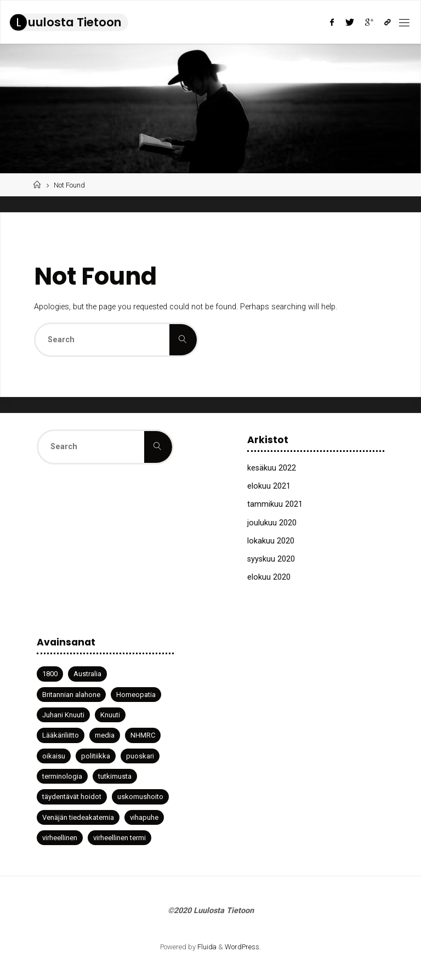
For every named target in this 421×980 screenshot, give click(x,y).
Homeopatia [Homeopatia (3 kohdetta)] (136, 695)
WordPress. (243, 947)
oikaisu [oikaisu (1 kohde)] (54, 756)
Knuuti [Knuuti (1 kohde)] (110, 715)
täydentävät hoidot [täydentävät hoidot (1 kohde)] (72, 797)
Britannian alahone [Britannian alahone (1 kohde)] (71, 695)
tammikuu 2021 (275, 504)
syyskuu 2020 (271, 559)
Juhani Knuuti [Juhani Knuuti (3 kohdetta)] (63, 715)
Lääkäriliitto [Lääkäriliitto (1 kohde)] (61, 735)
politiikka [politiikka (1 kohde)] (96, 756)
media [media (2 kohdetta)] (105, 735)
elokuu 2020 (269, 577)
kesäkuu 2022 (272, 468)
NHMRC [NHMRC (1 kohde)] (143, 735)
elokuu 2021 (269, 486)
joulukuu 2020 (272, 523)
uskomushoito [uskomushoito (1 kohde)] (140, 797)
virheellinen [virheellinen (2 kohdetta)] (60, 838)
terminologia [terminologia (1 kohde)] (62, 776)
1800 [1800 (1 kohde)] (50, 674)
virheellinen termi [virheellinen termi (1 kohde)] (120, 838)
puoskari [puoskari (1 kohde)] (140, 756)
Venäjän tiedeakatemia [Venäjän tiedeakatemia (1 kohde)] (78, 817)
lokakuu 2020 (271, 541)
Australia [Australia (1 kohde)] (87, 674)
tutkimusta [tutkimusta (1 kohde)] (115, 776)
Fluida (206, 947)
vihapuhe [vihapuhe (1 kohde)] (144, 817)
